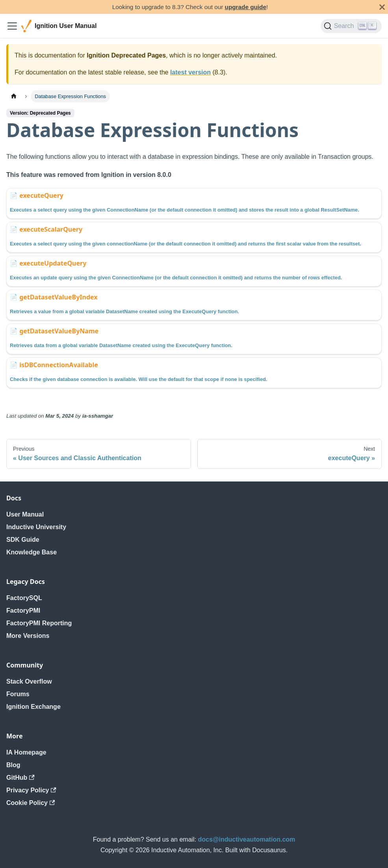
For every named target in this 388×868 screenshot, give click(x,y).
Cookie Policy (31, 803)
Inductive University (36, 527)
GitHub (20, 778)
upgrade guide (246, 7)
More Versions (28, 636)
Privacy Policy (31, 790)
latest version (190, 72)
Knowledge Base (32, 552)
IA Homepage (26, 752)
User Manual (25, 514)
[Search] (351, 26)
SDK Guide (23, 540)
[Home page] (14, 96)
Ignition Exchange (33, 707)
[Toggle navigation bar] (12, 26)
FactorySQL (24, 598)
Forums (18, 694)
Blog (13, 765)
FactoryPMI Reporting (39, 623)
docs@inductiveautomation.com (247, 839)
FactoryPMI (23, 611)
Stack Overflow (29, 681)
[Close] (382, 7)
